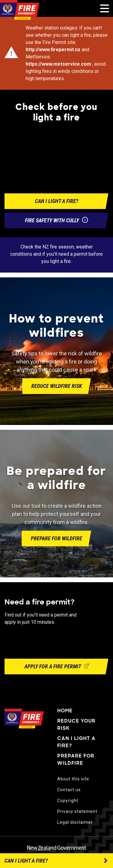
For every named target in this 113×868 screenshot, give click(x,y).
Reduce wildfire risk (57, 386)
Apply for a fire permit (57, 666)
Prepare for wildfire (56, 538)
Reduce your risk (76, 724)
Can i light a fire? (57, 201)
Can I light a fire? (76, 742)
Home (65, 711)
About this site (73, 779)
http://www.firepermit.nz (53, 50)
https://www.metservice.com (58, 64)
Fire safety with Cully (56, 221)
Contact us (69, 790)
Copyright (68, 801)
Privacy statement (77, 811)
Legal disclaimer (75, 822)
